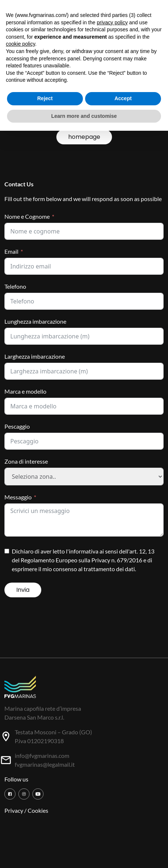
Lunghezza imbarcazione (35, 321)
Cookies (38, 810)
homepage (84, 137)
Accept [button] (123, 98)
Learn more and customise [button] (84, 116)
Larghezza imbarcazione (35, 356)
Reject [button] (45, 98)
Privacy (14, 810)
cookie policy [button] (20, 44)
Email (11, 251)
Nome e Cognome (27, 216)
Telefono (15, 286)
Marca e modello (25, 391)
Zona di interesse (26, 461)
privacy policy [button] (112, 22)
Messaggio (18, 497)
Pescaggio (17, 426)
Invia (23, 590)
